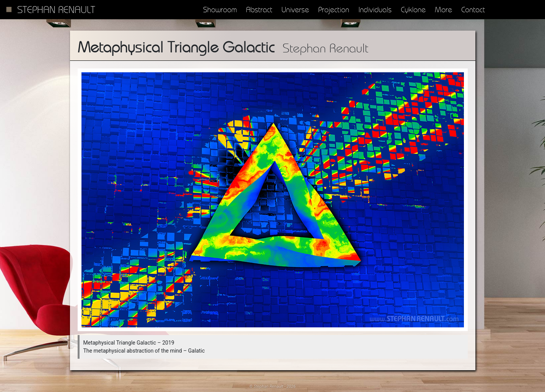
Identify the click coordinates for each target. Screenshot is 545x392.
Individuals (375, 10)
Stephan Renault (56, 10)
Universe (295, 10)
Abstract (259, 10)
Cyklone (413, 10)
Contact (473, 10)
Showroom (220, 10)
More (443, 10)
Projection (334, 10)
